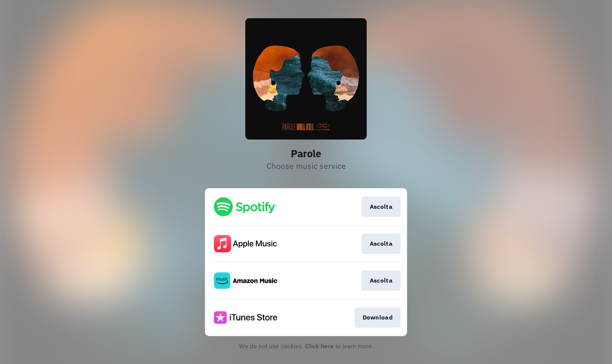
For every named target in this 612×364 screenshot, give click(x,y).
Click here (319, 346)
